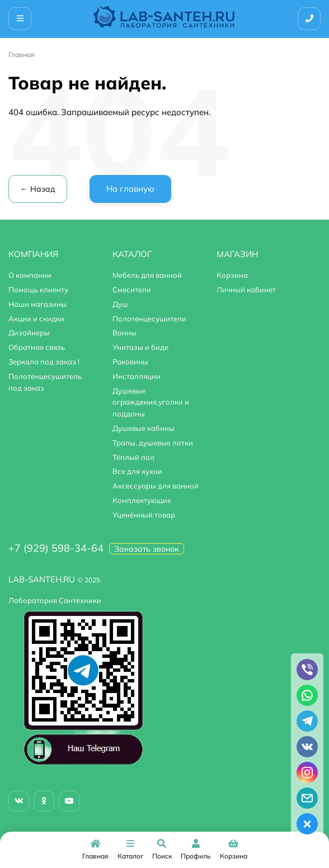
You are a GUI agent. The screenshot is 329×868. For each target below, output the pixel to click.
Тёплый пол (133, 457)
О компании (30, 275)
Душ (120, 304)
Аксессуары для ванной (156, 486)
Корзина (232, 275)
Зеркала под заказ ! (44, 362)
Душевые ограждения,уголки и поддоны (151, 402)
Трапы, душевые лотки (153, 443)
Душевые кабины (144, 428)
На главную (130, 189)
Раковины (130, 362)
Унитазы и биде (140, 347)
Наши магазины (37, 304)
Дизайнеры (29, 333)
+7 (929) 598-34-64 (56, 548)
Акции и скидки (36, 319)
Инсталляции (137, 376)
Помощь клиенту (38, 290)
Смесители (132, 290)
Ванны (124, 333)
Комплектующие (142, 500)
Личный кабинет (246, 290)
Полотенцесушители (149, 319)
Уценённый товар (144, 515)
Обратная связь (37, 347)
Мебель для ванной (147, 275)
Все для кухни (137, 471)
